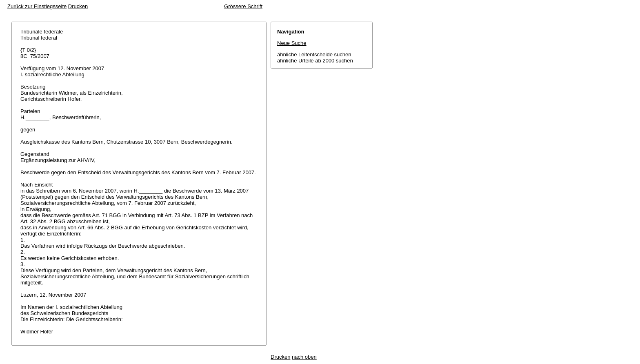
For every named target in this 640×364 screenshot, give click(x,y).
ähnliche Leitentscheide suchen (314, 54)
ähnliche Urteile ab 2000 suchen (315, 61)
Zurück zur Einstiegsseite (37, 6)
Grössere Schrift (243, 6)
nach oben (304, 357)
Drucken (78, 6)
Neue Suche (292, 43)
